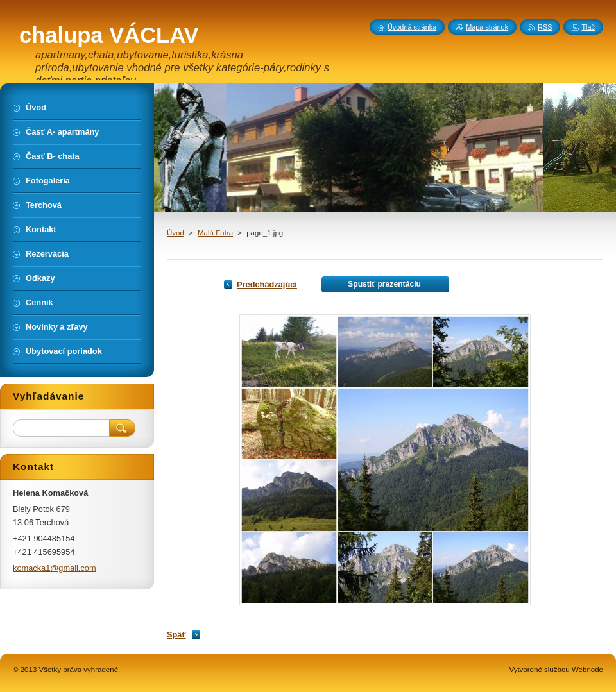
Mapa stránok (487, 27)
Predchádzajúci (267, 284)
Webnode (587, 670)
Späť (176, 635)
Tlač (588, 27)
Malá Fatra (215, 233)
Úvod (175, 233)
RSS (545, 27)
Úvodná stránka (412, 27)
